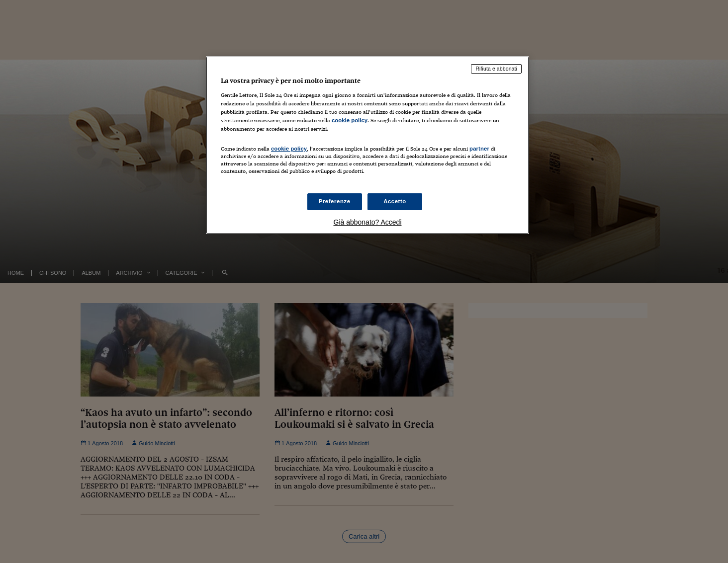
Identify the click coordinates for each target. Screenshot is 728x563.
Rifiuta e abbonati (496, 69)
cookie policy (350, 120)
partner (479, 149)
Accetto (395, 201)
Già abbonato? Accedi (368, 222)
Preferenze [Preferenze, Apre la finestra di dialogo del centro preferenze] (335, 201)
